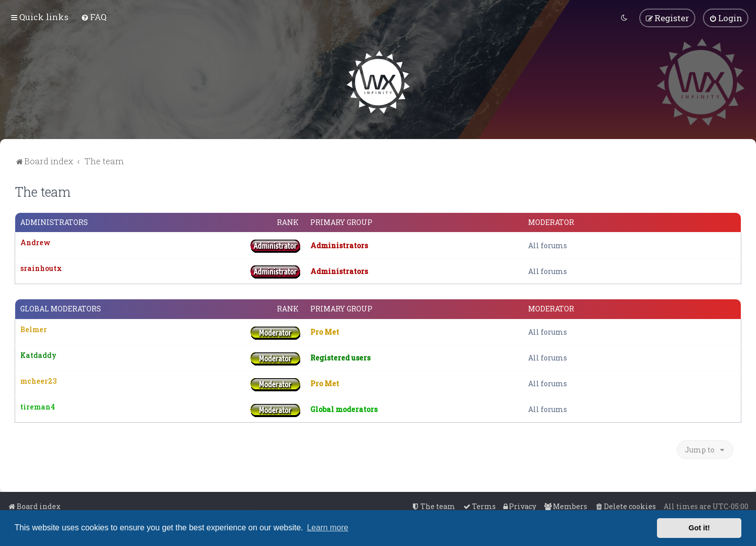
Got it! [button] (699, 528)
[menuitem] (94, 17)
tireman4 (38, 406)
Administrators (54, 221)
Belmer (34, 328)
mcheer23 (38, 380)
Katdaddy (38, 354)
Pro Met (325, 331)
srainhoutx (41, 268)
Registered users (340, 357)
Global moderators (61, 308)
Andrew (35, 242)
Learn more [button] (327, 528)
